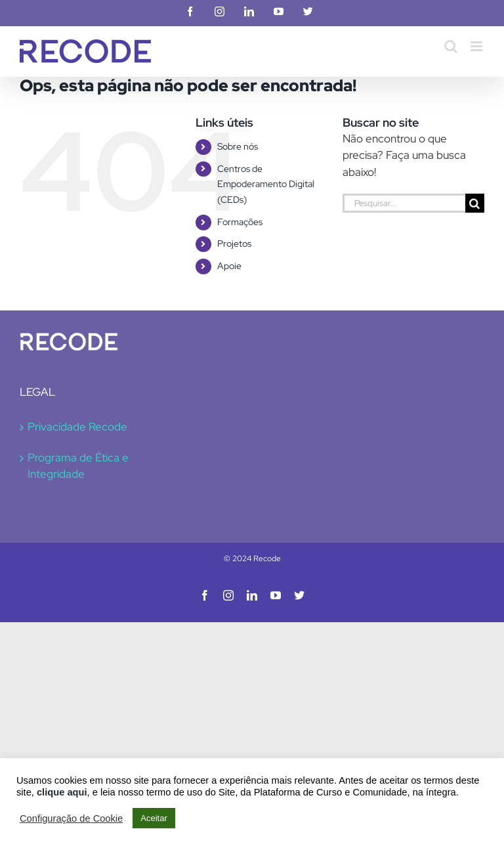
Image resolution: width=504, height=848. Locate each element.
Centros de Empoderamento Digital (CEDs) (266, 184)
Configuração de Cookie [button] (71, 818)
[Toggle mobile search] (451, 46)
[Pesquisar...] (404, 203)
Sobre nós (238, 146)
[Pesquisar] (475, 203)
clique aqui (62, 792)
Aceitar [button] (154, 818)
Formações (240, 222)
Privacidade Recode (77, 427)
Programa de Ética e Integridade (78, 466)
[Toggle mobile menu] (477, 46)
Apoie (229, 266)
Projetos (234, 244)
